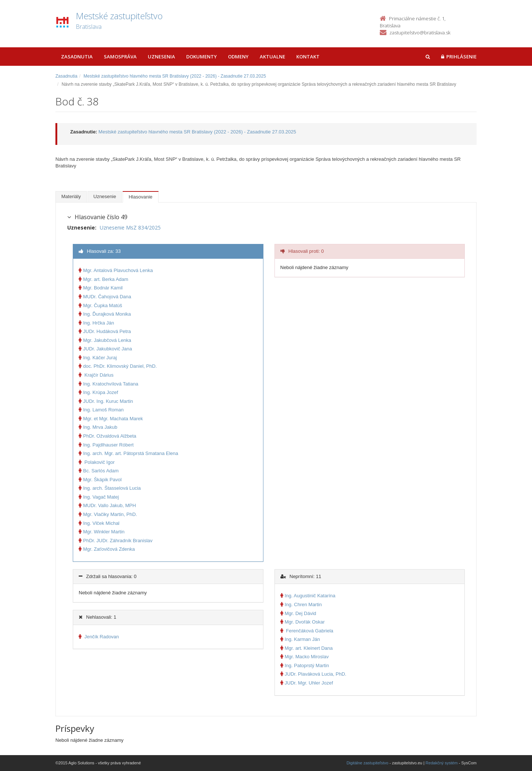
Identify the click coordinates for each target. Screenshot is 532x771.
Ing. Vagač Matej (99, 497)
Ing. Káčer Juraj (98, 358)
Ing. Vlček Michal (99, 523)
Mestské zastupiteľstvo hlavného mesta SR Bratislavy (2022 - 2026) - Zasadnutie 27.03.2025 (175, 76)
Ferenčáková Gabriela (307, 631)
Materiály (71, 196)
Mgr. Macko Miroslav (305, 657)
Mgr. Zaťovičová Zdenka (107, 549)
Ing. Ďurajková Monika (105, 314)
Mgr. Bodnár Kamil (101, 288)
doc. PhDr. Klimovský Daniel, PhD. (118, 366)
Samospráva (120, 57)
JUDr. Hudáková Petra (105, 331)
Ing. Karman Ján (300, 639)
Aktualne (272, 57)
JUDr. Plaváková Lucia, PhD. (313, 674)
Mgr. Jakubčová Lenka (105, 340)
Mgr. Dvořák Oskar (303, 622)
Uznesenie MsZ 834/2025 (130, 227)
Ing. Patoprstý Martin (305, 665)
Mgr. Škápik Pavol (100, 480)
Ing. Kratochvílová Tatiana (108, 384)
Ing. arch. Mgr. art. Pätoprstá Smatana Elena (128, 453)
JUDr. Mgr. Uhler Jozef (307, 683)
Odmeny (238, 57)
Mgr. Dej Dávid (298, 613)
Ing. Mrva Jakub (98, 427)
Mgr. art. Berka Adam (103, 279)
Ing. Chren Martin (301, 604)
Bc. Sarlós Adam (99, 471)
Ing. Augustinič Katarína (308, 596)
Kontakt (308, 57)
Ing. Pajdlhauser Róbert (106, 445)
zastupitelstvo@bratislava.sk (420, 33)
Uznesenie (105, 196)
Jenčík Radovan (99, 637)
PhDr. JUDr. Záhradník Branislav (116, 541)
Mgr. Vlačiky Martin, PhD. (108, 514)
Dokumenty (202, 57)
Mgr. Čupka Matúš (100, 305)
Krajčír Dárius (96, 375)
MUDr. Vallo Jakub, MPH (107, 505)
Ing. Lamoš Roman (101, 410)
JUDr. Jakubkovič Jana (105, 349)
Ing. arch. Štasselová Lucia (110, 488)
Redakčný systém (442, 763)
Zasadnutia (77, 57)
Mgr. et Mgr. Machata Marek (111, 419)
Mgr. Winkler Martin (102, 532)
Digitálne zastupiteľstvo (367, 763)
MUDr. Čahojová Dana (105, 297)
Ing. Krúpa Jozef (98, 392)
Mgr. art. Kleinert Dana (307, 648)
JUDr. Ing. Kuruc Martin (106, 401)
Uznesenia (161, 57)
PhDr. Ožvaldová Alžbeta (108, 436)
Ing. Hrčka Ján (96, 323)
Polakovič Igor (97, 462)
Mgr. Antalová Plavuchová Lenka (116, 270)
